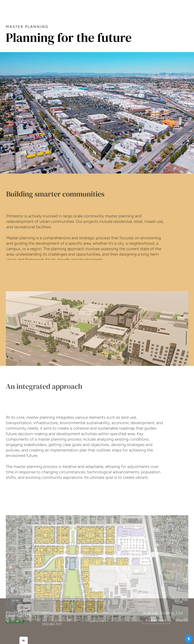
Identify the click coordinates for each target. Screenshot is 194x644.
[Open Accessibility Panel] (189, 639)
